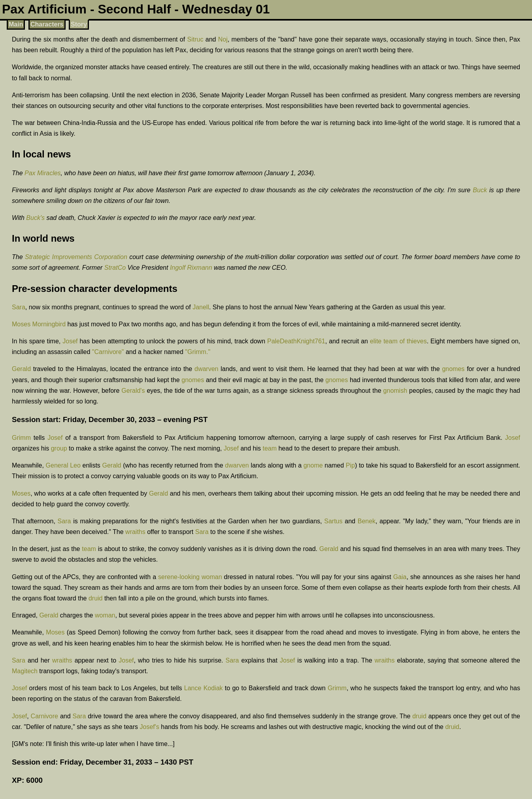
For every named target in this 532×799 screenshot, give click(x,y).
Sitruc (195, 39)
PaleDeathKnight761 (296, 341)
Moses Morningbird (39, 324)
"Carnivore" (108, 352)
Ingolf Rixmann (191, 268)
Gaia (400, 577)
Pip (350, 465)
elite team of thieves (398, 341)
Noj (223, 39)
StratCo (115, 268)
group (59, 448)
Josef (70, 341)
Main (16, 24)
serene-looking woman (190, 577)
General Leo (63, 465)
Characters (47, 24)
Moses (21, 493)
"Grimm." (198, 352)
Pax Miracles (43, 173)
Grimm (21, 438)
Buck (480, 190)
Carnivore (44, 716)
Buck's (35, 218)
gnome (313, 465)
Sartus (333, 521)
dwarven (206, 369)
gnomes (453, 369)
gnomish (395, 391)
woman (105, 615)
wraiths (135, 532)
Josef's (150, 727)
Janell (201, 307)
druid (96, 598)
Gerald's (133, 391)
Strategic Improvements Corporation (76, 257)
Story (79, 24)
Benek (367, 521)
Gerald (21, 369)
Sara (19, 307)
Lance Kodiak (204, 688)
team (270, 448)
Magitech (25, 671)
